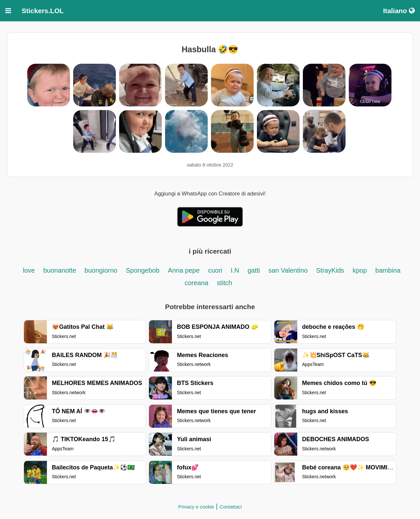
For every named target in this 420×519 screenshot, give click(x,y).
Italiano (399, 11)
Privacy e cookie (196, 507)
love (29, 270)
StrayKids (330, 270)
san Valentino (289, 270)
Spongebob (142, 270)
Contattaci (231, 507)
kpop (360, 270)
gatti (254, 270)
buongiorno (101, 270)
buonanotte (61, 270)
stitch (225, 283)
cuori (216, 270)
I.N (235, 270)
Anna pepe (184, 270)
